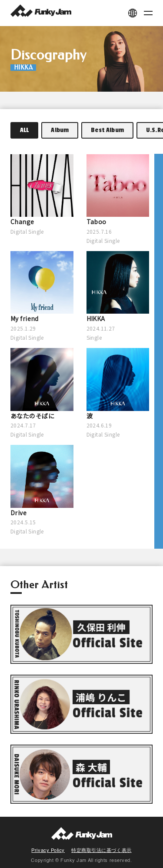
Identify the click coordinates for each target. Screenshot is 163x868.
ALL (24, 130)
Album (60, 130)
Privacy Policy (48, 851)
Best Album (107, 130)
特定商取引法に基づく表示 (101, 851)
